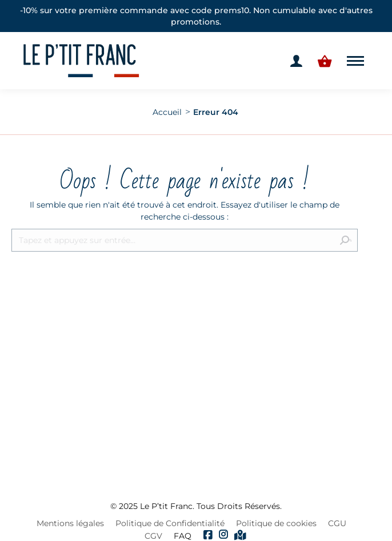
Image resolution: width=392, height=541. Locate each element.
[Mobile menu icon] (355, 61)
